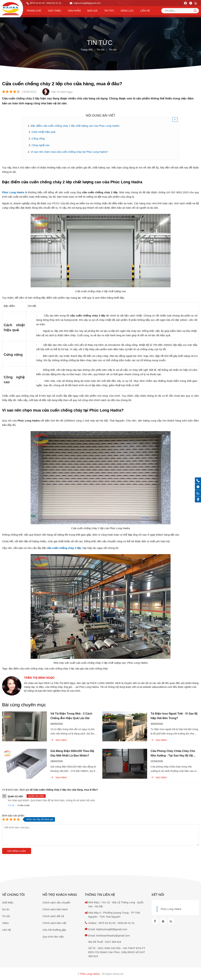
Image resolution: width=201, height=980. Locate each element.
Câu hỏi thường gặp (54, 930)
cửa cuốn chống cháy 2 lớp (59, 669)
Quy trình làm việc (53, 937)
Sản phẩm (74, 11)
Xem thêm (59, 740)
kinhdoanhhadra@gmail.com (113, 936)
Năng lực (127, 11)
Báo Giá (93, 11)
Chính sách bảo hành (55, 909)
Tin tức (109, 11)
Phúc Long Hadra (171, 909)
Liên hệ (145, 11)
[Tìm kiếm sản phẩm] (180, 11)
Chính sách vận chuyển (56, 902)
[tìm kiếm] (195, 10)
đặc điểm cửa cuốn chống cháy (26, 669)
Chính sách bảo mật (54, 923)
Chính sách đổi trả (53, 916)
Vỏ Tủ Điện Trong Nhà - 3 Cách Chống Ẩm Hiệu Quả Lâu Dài (71, 716)
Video (5, 923)
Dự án (6, 909)
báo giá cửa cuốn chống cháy (92, 669)
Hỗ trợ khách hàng (60, 895)
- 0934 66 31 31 (53, 3)
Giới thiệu (54, 11)
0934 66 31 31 (126, 923)
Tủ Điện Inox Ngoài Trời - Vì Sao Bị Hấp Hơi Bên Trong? (174, 716)
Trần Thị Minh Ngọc (39, 678)
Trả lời (11, 805)
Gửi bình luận (17, 851)
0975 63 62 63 (37, 3)
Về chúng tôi (13, 895)
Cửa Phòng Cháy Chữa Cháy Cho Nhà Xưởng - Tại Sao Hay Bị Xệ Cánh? (173, 754)
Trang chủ (34, 11)
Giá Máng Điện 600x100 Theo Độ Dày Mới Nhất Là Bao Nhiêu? (72, 753)
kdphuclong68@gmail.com (85, 3)
